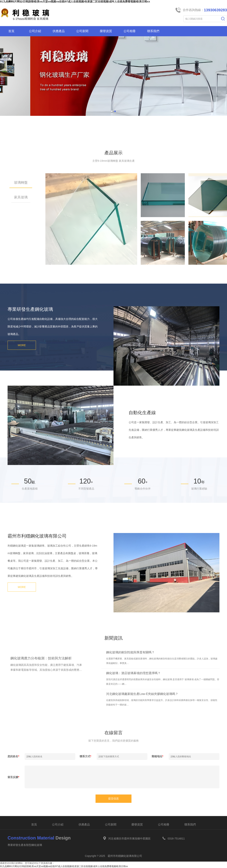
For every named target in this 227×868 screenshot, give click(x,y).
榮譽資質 (137, 824)
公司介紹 (58, 824)
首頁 (34, 824)
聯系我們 (190, 824)
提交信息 (113, 798)
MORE (22, 345)
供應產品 (84, 824)
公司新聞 (111, 824)
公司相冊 (164, 824)
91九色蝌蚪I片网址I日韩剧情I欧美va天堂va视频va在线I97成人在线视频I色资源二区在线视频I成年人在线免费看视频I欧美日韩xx (75, 2)
